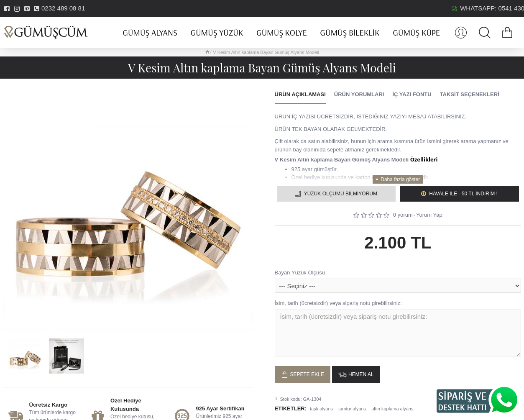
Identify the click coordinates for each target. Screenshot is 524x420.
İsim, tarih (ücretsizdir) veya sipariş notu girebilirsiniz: (338, 303)
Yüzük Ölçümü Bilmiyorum (341, 194)
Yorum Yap (429, 215)
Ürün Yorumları (359, 94)
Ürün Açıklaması (300, 94)
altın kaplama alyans (392, 406)
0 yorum (403, 215)
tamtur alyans (352, 406)
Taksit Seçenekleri (470, 94)
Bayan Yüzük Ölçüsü (300, 273)
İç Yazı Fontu (412, 94)
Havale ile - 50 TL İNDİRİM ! (463, 194)
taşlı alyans (321, 406)
